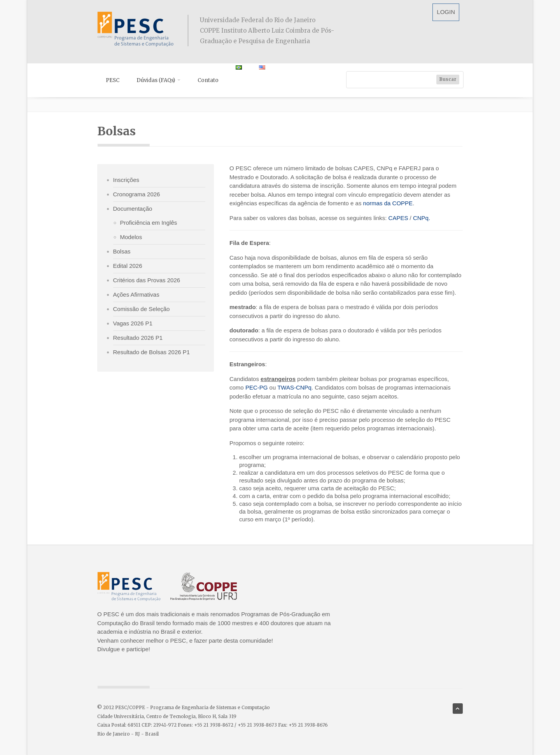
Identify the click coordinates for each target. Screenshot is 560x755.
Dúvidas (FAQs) (158, 80)
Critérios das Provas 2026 (147, 280)
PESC (113, 80)
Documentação (133, 209)
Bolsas (122, 251)
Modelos (131, 237)
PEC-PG (257, 387)
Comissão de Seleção (142, 309)
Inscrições (126, 180)
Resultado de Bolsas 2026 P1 (152, 352)
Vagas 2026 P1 (133, 323)
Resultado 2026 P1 (138, 338)
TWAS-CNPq (294, 387)
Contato (208, 80)
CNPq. (422, 218)
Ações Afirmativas (136, 294)
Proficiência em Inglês (149, 223)
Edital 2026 (128, 266)
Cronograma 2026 (137, 194)
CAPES (398, 218)
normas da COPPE (388, 203)
